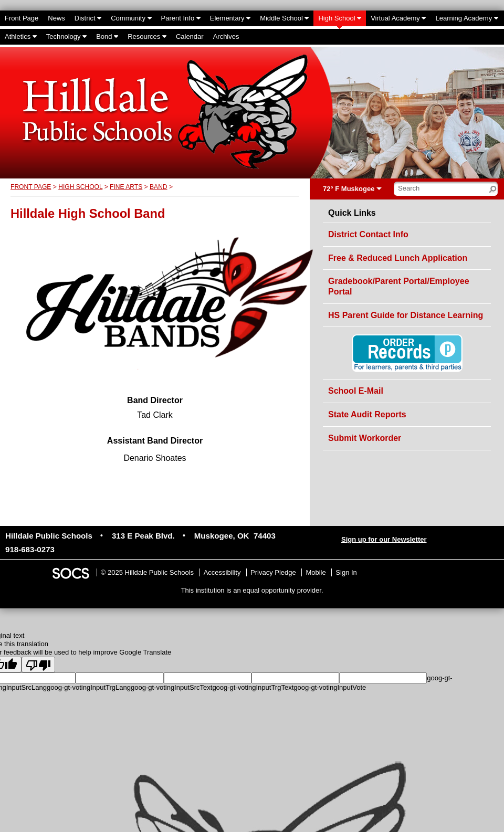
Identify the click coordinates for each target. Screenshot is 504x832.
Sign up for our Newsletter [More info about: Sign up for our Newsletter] (384, 539)
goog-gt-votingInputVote (330, 687)
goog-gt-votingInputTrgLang (89, 687)
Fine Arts (126, 187)
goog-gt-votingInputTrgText (253, 687)
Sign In (346, 572)
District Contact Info (368, 234)
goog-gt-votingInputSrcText (171, 687)
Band (159, 187)
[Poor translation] (38, 665)
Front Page (31, 187)
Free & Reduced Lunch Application (398, 258)
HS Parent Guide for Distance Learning (406, 315)
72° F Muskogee (349, 189)
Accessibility (222, 572)
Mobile (316, 572)
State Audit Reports (367, 414)
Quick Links (352, 213)
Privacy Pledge (273, 572)
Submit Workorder (365, 438)
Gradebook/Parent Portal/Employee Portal (399, 286)
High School (80, 187)
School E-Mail (356, 391)
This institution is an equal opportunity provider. (252, 590)
